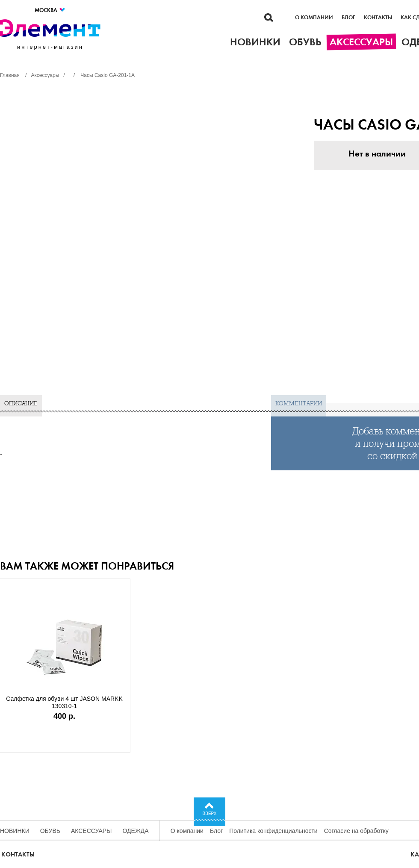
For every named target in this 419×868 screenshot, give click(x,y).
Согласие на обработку (356, 831)
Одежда (136, 831)
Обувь (50, 831)
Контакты (378, 18)
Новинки (15, 831)
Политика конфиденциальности (273, 831)
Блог (348, 18)
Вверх (210, 813)
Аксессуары (91, 831)
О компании (314, 18)
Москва (50, 10)
